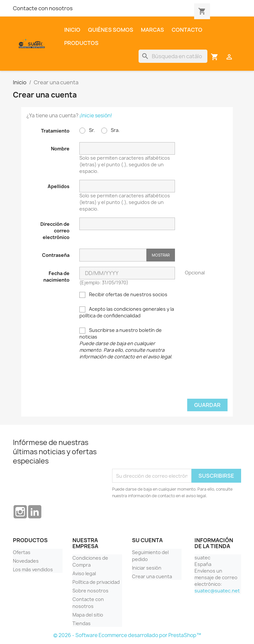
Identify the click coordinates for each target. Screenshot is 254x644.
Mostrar (161, 255)
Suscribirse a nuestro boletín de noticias (126, 343)
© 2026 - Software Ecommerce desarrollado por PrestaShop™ (127, 635)
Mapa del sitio (88, 615)
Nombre (60, 149)
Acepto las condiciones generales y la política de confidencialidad (127, 312)
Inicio (72, 30)
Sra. (110, 130)
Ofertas (22, 552)
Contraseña (56, 255)
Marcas (152, 30)
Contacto (187, 30)
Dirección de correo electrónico (55, 231)
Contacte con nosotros (43, 8)
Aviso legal (84, 573)
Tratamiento (55, 131)
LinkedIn (35, 512)
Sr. (87, 130)
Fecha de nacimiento (56, 277)
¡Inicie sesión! (96, 116)
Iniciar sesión (147, 568)
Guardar (207, 405)
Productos (81, 43)
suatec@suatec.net (217, 591)
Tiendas (82, 623)
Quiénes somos (111, 30)
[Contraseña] (113, 255)
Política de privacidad (96, 582)
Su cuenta (147, 540)
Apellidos (59, 186)
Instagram (20, 512)
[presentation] (127, 382)
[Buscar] (173, 56)
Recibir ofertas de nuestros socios (123, 295)
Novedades (26, 561)
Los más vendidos (33, 569)
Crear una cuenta (152, 576)
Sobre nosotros (90, 591)
